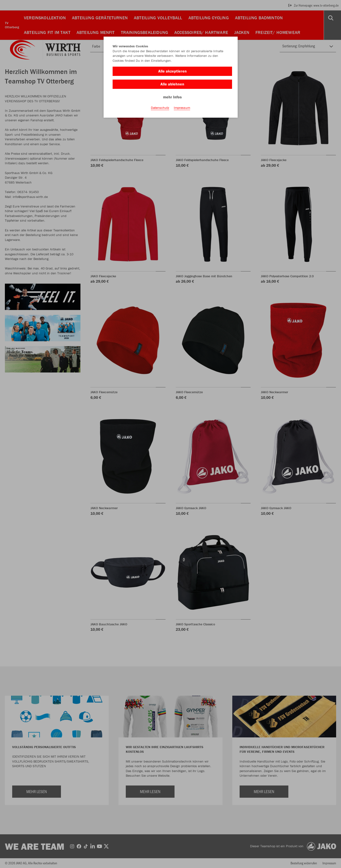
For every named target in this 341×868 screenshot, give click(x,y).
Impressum (182, 108)
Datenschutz (160, 108)
